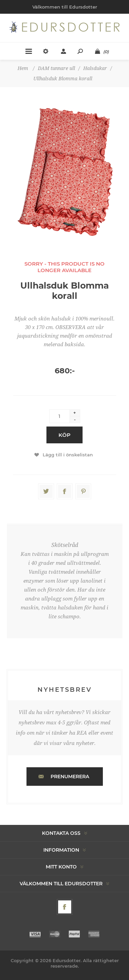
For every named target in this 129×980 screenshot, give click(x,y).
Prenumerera (70, 777)
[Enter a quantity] (60, 416)
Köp (64, 435)
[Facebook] (65, 907)
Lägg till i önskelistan (68, 455)
